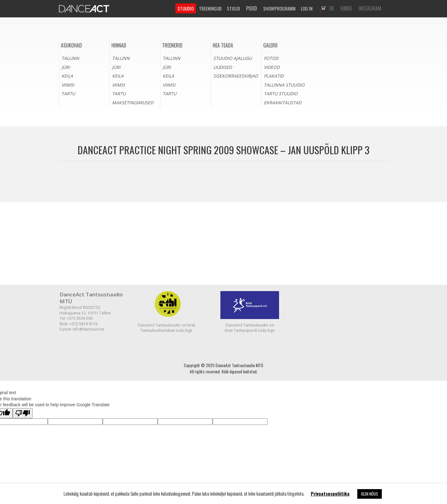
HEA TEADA (223, 45)
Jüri (66, 67)
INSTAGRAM (370, 8)
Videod (272, 67)
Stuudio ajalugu (233, 58)
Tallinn (70, 58)
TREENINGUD (210, 8)
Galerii (270, 45)
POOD (252, 8)
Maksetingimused (133, 103)
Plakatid (274, 76)
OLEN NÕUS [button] (370, 494)
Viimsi (68, 85)
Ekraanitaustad (283, 103)
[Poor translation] (23, 413)
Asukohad (71, 45)
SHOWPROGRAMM (279, 8)
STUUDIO (186, 8)
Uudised (223, 67)
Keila (67, 76)
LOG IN (307, 8)
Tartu (68, 94)
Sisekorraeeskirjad (236, 76)
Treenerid (172, 45)
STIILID (233, 8)
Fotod (271, 58)
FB (332, 8)
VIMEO (346, 8)
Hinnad (119, 45)
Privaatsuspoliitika (330, 493)
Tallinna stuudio (284, 85)
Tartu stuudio (281, 94)
